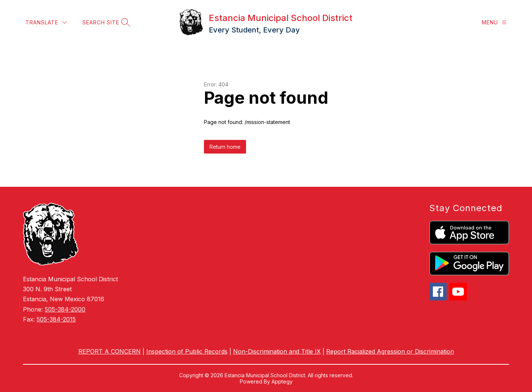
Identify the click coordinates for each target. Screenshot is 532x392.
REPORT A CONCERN (110, 351)
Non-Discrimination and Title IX (277, 351)
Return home (225, 147)
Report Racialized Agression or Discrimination (390, 351)
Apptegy (282, 381)
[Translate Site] (46, 22)
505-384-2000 (65, 309)
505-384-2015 (56, 319)
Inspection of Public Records (187, 351)
